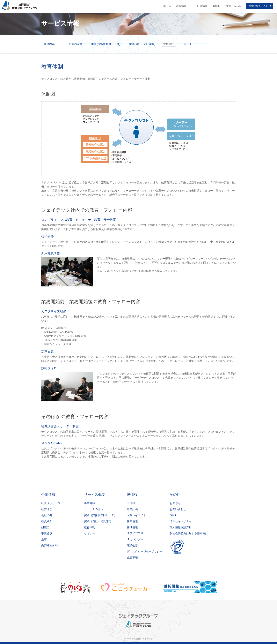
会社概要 (47, 515)
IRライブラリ (135, 533)
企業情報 (181, 6)
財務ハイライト (136, 515)
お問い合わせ (233, 6)
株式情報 (132, 521)
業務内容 (49, 44)
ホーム (167, 6)
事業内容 (90, 503)
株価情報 (132, 527)
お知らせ (175, 503)
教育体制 (90, 527)
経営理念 (47, 509)
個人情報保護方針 (181, 527)
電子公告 (132, 545)
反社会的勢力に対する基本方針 (189, 533)
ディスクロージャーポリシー (145, 551)
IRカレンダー (135, 539)
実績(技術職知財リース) (106, 44)
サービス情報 (200, 6)
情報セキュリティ (181, 521)
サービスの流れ (73, 44)
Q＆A (173, 515)
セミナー (189, 44)
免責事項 (132, 557)
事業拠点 (47, 533)
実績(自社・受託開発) (142, 44)
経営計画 (132, 509)
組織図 (45, 527)
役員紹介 (47, 521)
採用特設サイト (259, 6)
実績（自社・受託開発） (99, 521)
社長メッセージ (51, 503)
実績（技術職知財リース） (100, 515)
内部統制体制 (49, 545)
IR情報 (216, 6)
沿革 (44, 539)
